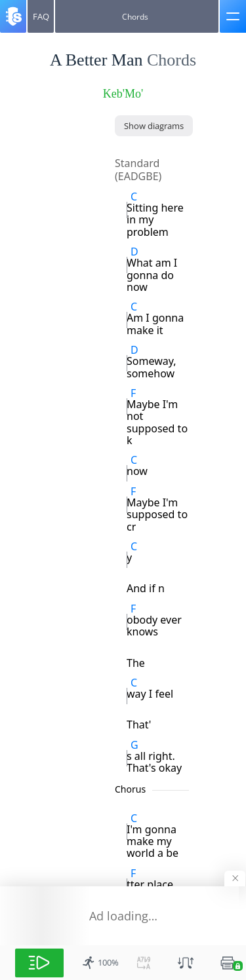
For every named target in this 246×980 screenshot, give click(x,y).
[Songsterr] (13, 16)
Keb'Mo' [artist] (123, 94)
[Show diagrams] (154, 126)
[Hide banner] (235, 878)
